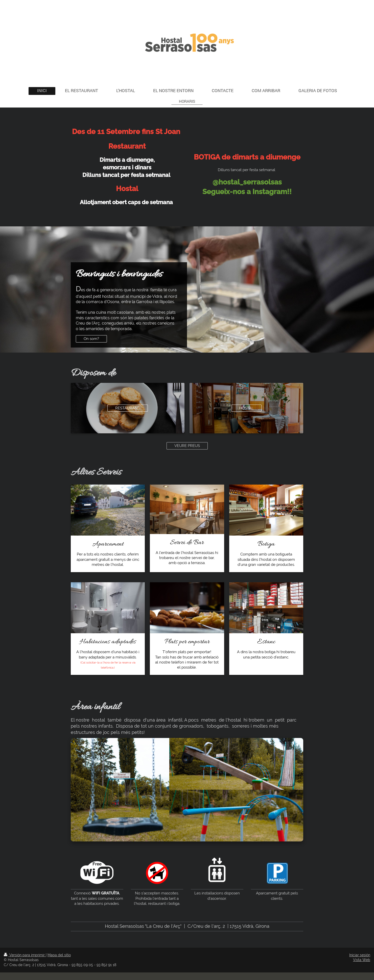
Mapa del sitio (59, 955)
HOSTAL (246, 408)
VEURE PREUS (187, 446)
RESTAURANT (128, 408)
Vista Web (362, 960)
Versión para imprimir (25, 955)
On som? (91, 339)
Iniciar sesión (360, 955)
